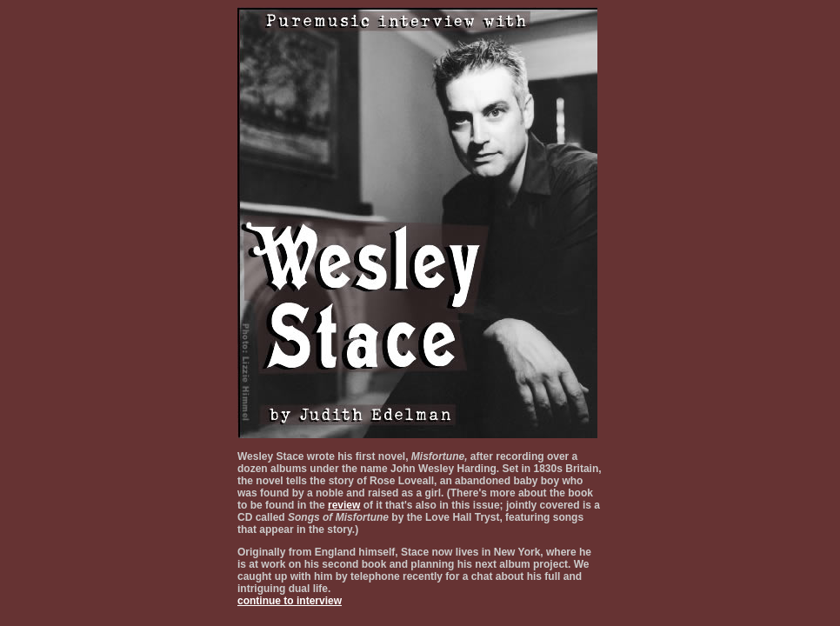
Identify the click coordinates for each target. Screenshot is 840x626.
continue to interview (290, 601)
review (344, 505)
